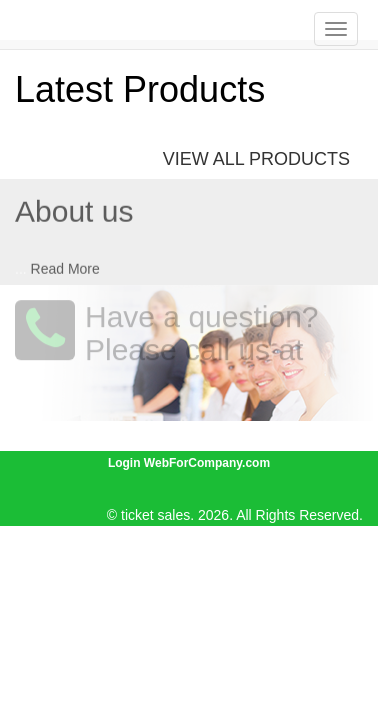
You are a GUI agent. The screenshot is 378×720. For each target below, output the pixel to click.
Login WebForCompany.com (189, 463)
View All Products (256, 159)
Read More (65, 268)
